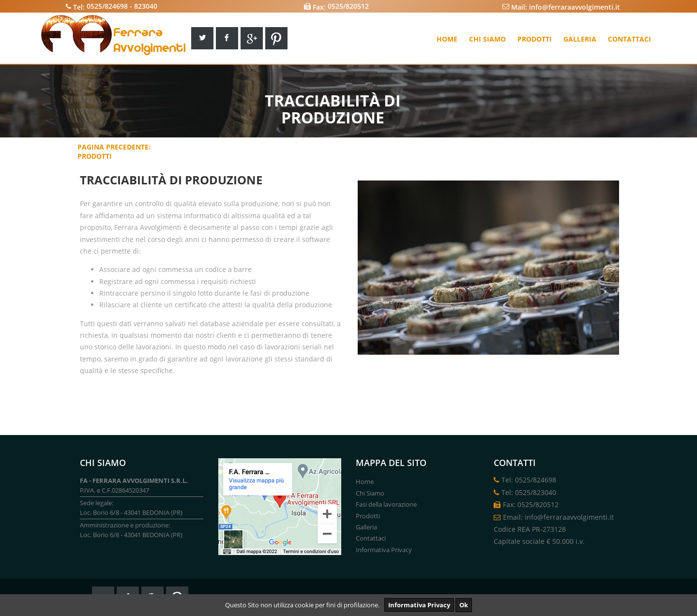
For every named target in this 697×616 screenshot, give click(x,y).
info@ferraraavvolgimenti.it (575, 7)
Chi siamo (487, 39)
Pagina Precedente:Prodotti (114, 151)
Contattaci (629, 39)
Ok (464, 605)
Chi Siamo (370, 493)
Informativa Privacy (419, 605)
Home (447, 39)
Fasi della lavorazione (386, 504)
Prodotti (535, 39)
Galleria (580, 39)
